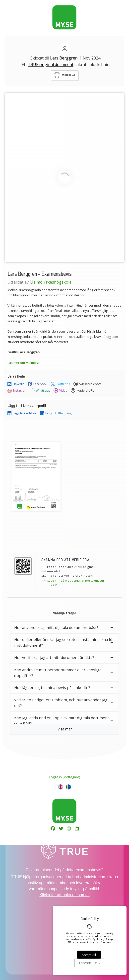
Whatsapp (40, 391)
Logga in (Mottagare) (65, 777)
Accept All (89, 955)
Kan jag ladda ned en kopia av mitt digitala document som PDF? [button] (62, 721)
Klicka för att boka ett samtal (65, 895)
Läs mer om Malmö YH (24, 363)
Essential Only (90, 963)
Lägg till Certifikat (22, 413)
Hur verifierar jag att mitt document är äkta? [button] (54, 657)
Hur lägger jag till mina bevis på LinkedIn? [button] (52, 687)
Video (61, 391)
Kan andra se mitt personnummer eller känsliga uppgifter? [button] (58, 673)
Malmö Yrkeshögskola (51, 282)
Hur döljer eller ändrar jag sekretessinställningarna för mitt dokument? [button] (64, 642)
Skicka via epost (87, 384)
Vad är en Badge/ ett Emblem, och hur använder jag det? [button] (61, 703)
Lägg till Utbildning (56, 413)
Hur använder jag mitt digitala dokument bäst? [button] (56, 627)
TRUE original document (51, 65)
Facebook (37, 384)
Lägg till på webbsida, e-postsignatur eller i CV (74, 583)
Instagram (17, 391)
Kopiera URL (82, 391)
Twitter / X (60, 384)
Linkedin (16, 384)
